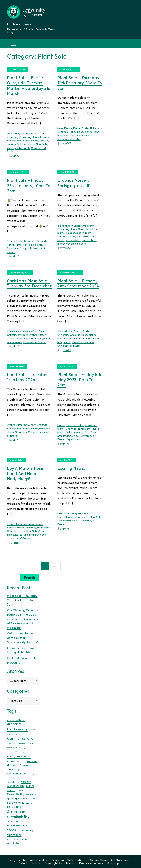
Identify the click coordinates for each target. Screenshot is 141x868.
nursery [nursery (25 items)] (26, 782)
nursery (11, 144)
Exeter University (92, 128)
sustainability (23, 148)
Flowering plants (29, 137)
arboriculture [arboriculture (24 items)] (16, 720)
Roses (19, 535)
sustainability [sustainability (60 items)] (18, 817)
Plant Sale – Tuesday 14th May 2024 (27, 377)
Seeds (61, 240)
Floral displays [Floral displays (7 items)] (32, 761)
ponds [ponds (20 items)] (11, 790)
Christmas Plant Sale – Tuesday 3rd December (29, 283)
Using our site (17, 860)
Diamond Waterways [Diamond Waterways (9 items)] (16, 752)
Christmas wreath (17, 335)
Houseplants (14, 141)
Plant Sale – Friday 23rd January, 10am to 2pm (29, 186)
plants (11, 148)
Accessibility (39, 860)
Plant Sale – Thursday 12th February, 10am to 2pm (80, 83)
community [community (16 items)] (13, 747)
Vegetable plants (76, 244)
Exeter (33, 133)
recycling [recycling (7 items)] (19, 790)
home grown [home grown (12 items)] (14, 778)
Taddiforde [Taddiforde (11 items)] (12, 822)
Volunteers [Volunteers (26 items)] (14, 835)
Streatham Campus (18, 248)
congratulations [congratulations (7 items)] (27, 748)
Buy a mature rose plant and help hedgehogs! (25, 473)
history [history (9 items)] (31, 774)
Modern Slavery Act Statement (109, 860)
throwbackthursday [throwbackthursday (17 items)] (19, 826)
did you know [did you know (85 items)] (19, 756)
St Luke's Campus (82, 135)
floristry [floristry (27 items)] (12, 765)
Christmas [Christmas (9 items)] (22, 744)
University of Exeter (69, 139)
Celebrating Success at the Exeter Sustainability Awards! (22, 638)
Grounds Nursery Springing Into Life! (75, 183)
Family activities (75, 425)
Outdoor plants (26, 144)
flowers (45, 137)
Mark (66, 444)
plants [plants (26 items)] (30, 786)
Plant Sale (41, 144)
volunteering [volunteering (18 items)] (26, 830)
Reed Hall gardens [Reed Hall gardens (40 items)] (21, 794)
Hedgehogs (44, 528)
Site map (113, 863)
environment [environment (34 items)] (16, 761)
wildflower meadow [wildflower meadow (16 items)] (18, 839)
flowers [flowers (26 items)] (25, 765)
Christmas (13, 331)
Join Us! (44, 141)
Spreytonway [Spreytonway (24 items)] (16, 803)
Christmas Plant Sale (32, 331)
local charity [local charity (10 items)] (13, 782)
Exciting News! (71, 468)
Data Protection (29, 863)
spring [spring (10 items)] (29, 803)
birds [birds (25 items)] (33, 729)
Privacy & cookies (91, 863)
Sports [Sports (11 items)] (10, 799)
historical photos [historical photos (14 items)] (17, 774)
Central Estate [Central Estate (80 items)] (20, 738)
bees (60, 128)
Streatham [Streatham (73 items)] (17, 811)
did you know (65, 226)
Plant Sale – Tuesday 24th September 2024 (78, 283)
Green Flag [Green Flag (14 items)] (13, 770)
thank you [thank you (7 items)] (28, 822)
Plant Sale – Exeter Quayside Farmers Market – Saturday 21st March (29, 85)
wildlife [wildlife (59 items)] (13, 843)
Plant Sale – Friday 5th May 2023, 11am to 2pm (79, 380)
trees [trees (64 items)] (12, 830)
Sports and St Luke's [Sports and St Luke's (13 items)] (26, 799)
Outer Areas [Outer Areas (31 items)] (16, 786)
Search (29, 577)
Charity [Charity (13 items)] (11, 744)
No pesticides (74, 233)
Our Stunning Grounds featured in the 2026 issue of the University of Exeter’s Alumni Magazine (23, 619)
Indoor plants (30, 141)
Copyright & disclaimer (60, 863)
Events (24, 133)
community (13, 133)
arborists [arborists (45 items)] (14, 724)
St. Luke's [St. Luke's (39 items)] (14, 807)
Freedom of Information (68, 860)
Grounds (63, 132)
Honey (73, 132)
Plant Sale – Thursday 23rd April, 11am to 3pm (22, 600)
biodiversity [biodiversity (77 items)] (17, 729)
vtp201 (17, 156)
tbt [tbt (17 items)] (21, 821)
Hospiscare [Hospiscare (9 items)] (27, 778)
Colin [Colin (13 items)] (31, 744)
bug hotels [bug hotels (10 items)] (12, 734)
